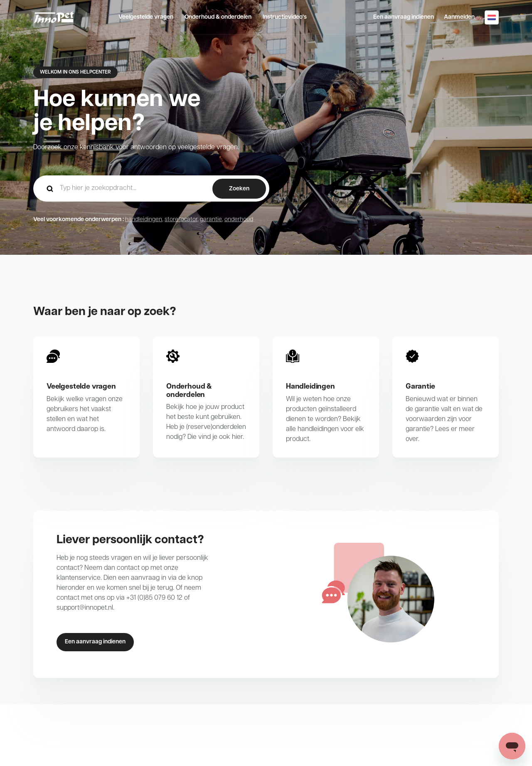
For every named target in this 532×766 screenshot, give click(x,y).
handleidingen (144, 220)
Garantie (420, 387)
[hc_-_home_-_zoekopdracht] (151, 188)
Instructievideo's (285, 17)
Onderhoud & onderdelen (218, 17)
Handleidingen (310, 387)
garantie (211, 220)
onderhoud (239, 220)
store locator (181, 220)
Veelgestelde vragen (146, 17)
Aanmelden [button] (459, 17)
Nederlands (492, 17)
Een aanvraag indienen (404, 17)
